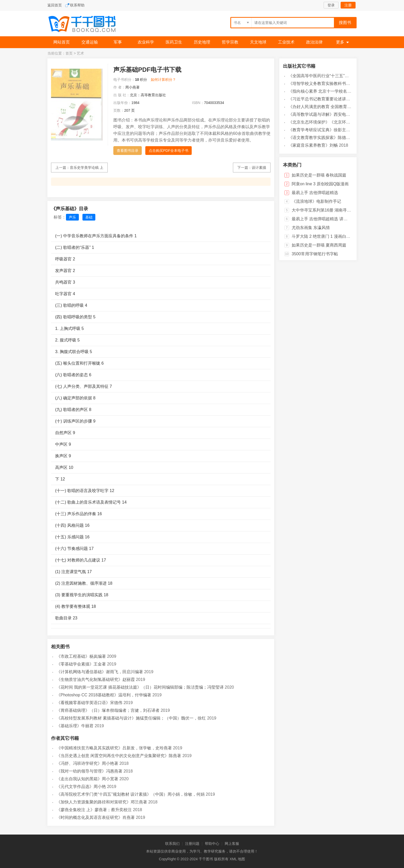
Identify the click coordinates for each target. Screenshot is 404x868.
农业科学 (146, 42)
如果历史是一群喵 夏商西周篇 (319, 245)
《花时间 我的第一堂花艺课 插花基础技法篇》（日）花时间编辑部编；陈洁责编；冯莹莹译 (140, 687)
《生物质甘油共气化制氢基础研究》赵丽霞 (96, 680)
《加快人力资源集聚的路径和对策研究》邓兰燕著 (102, 802)
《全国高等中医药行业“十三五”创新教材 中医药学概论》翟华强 (346, 76)
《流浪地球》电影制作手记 (316, 201)
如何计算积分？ (163, 80)
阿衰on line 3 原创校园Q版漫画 (320, 184)
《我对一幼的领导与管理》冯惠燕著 (89, 771)
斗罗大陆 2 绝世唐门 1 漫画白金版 (323, 236)
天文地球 (258, 42)
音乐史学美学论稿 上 (87, 168)
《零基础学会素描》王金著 (81, 664)
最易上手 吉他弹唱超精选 (315, 193)
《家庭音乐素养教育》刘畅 (313, 145)
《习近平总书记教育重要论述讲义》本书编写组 (332, 99)
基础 (89, 217)
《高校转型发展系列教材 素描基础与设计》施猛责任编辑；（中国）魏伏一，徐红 (131, 718)
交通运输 (90, 42)
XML (233, 859)
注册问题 (192, 844)
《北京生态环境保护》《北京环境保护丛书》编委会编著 (340, 122)
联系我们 (172, 844)
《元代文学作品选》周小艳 (81, 787)
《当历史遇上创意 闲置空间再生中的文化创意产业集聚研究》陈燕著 (119, 756)
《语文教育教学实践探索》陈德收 (319, 138)
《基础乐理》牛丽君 (75, 726)
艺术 (80, 53)
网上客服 (232, 844)
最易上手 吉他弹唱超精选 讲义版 (322, 219)
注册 (348, 5)
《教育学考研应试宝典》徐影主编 (319, 130)
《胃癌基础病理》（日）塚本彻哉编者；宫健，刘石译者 (108, 710)
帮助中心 (212, 844)
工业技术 (286, 42)
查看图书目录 (128, 151)
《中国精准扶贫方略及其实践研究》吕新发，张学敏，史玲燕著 (114, 748)
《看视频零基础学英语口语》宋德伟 (89, 703)
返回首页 (55, 5)
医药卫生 (174, 42)
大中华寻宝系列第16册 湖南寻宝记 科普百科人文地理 (340, 210)
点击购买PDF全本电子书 (169, 151)
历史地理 (202, 42)
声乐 (72, 217)
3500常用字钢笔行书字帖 (315, 254)
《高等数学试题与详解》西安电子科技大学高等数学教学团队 (344, 114)
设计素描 (259, 168)
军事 (118, 42)
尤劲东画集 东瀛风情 (311, 228)
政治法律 (314, 42)
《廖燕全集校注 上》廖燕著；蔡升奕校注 (94, 810)
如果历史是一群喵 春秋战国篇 (319, 175)
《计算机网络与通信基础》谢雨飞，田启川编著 (100, 672)
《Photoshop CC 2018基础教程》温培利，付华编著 (104, 695)
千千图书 (86, 25)
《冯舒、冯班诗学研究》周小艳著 (87, 763)
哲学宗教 (230, 42)
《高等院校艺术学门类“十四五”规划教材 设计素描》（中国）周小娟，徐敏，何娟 (131, 794)
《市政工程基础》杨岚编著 (81, 656)
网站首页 (62, 42)
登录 (331, 5)
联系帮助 (77, 5)
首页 (69, 53)
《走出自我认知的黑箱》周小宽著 (87, 779)
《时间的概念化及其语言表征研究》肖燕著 (96, 817)
